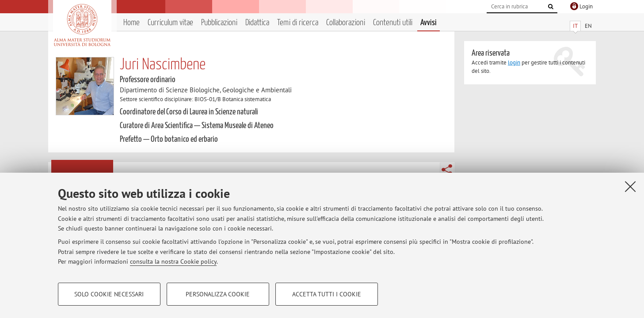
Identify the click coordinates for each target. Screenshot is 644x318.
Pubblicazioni (219, 23)
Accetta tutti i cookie (327, 294)
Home (131, 23)
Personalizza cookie (218, 294)
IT (575, 26)
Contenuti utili (393, 23)
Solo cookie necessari (109, 294)
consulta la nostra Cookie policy (173, 261)
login (514, 62)
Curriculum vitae (170, 23)
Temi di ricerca (298, 23)
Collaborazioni (346, 23)
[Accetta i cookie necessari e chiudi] (630, 186)
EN (588, 26)
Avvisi (429, 23)
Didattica (257, 23)
